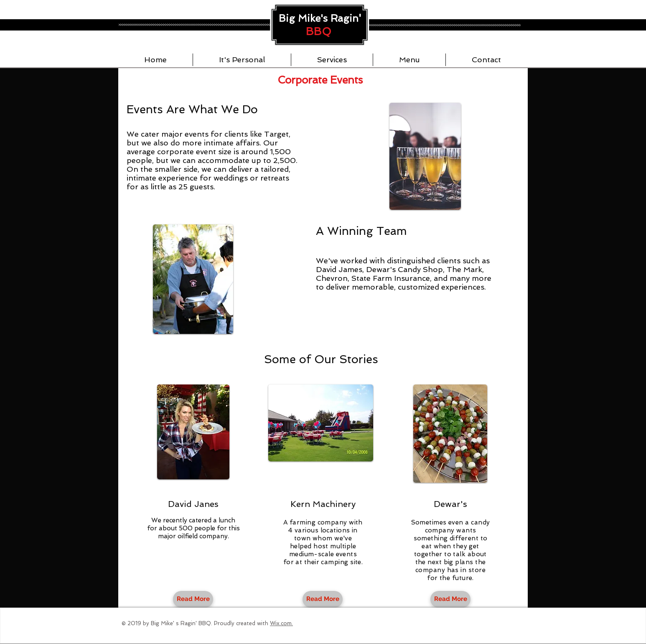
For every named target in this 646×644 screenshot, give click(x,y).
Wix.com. (281, 623)
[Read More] (193, 599)
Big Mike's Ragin (319, 18)
